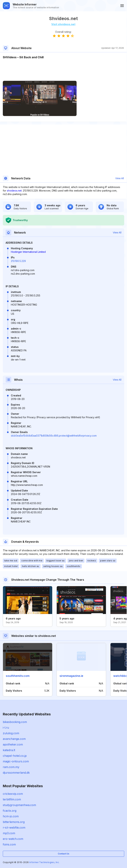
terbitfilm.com (12, 799)
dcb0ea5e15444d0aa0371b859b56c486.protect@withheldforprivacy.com (54, 436)
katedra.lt (9, 750)
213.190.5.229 (18, 261)
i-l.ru (6, 728)
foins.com (9, 844)
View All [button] (120, 178)
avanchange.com (14, 739)
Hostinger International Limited (28, 252)
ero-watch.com (13, 839)
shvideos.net (14, 191)
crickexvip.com (13, 794)
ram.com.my (11, 767)
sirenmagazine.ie (71, 676)
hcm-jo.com (11, 816)
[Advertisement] (63, 70)
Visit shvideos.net (63, 24)
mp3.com (9, 833)
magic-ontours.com (16, 761)
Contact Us (63, 854)
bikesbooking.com (15, 722)
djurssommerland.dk (16, 773)
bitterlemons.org (14, 822)
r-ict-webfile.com (14, 828)
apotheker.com (13, 744)
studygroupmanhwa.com (19, 805)
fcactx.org (10, 811)
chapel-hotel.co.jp (15, 756)
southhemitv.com (18, 676)
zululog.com (11, 733)
